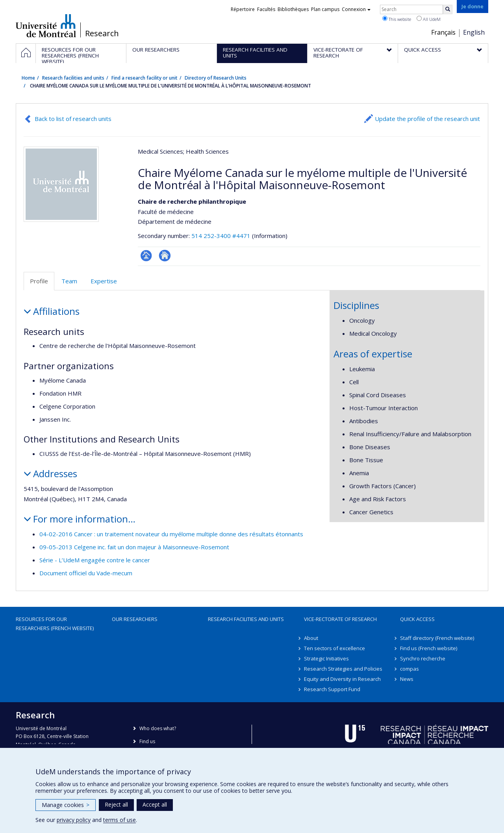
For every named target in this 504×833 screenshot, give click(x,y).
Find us (147, 741)
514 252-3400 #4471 (221, 236)
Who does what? (158, 728)
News (407, 679)
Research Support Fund (332, 689)
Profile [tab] (39, 281)
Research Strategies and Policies (343, 669)
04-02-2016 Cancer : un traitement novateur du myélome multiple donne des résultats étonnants (171, 534)
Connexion (356, 9)
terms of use (120, 820)
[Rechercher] (448, 9)
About (311, 638)
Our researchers (135, 619)
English (474, 32)
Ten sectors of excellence (334, 648)
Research (102, 33)
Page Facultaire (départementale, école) (146, 256)
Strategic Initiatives (326, 658)
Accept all (155, 804)
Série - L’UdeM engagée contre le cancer (95, 560)
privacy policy (74, 820)
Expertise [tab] (104, 281)
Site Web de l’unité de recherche (165, 256)
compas (409, 669)
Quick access (417, 619)
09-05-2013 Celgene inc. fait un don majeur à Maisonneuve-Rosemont (134, 547)
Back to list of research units (73, 119)
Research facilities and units (73, 78)
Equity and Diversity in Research (342, 679)
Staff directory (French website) (437, 638)
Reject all (116, 804)
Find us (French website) (429, 648)
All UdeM (429, 19)
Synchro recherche (423, 658)
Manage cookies (66, 805)
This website (397, 19)
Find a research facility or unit (145, 78)
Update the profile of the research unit (427, 119)
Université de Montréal (46, 26)
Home (28, 78)
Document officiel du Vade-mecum (86, 573)
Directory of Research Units (216, 78)
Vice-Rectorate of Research (340, 619)
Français (443, 32)
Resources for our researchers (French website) (55, 623)
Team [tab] (69, 281)
